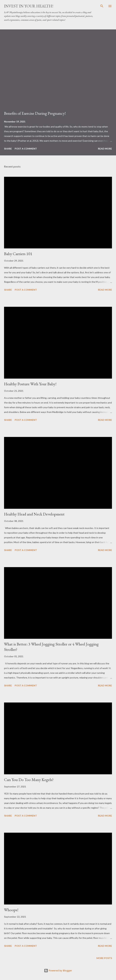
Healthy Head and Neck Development (34, 514)
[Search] (102, 6)
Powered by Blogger (58, 970)
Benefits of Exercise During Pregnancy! (35, 113)
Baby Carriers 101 (18, 254)
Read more (105, 149)
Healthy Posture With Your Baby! (30, 384)
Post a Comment (26, 149)
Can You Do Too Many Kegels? (29, 780)
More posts (104, 958)
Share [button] (8, 149)
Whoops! (11, 910)
